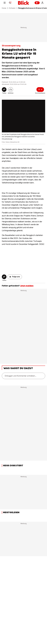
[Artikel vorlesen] (11, 90)
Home (4, 8)
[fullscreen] (23, 116)
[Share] (4, 90)
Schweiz (12, 8)
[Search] (10, 3)
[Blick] (24, 3)
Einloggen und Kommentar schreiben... (21, 376)
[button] (15, 277)
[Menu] (5, 3)
